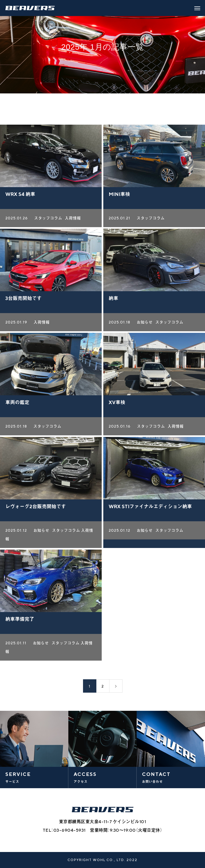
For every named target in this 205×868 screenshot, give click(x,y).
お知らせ (145, 324)
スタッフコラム (48, 220)
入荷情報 (73, 220)
